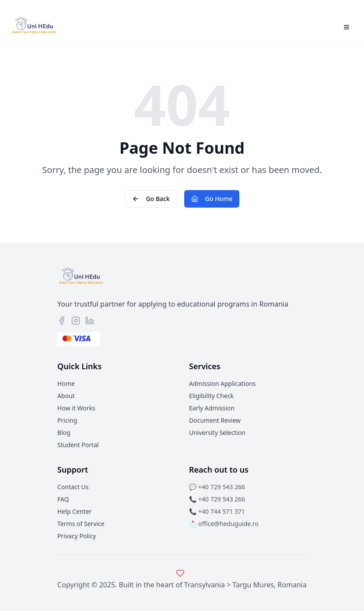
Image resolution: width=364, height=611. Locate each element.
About (66, 396)
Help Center (74, 511)
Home (66, 383)
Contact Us (73, 487)
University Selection (217, 433)
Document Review (215, 420)
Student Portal (78, 445)
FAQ (63, 499)
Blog (64, 433)
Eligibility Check (211, 396)
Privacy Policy (77, 536)
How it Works (76, 408)
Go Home (212, 199)
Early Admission (212, 408)
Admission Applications (222, 383)
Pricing (67, 420)
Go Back (151, 199)
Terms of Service (81, 524)
